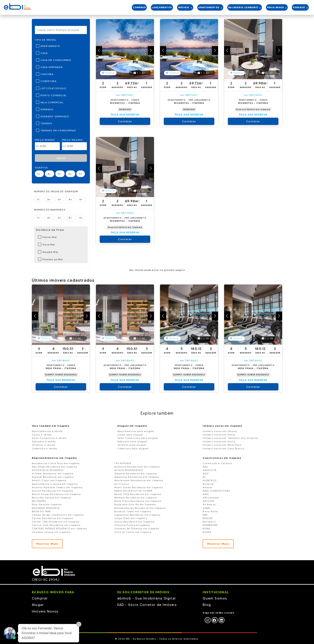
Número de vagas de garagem (56, 191)
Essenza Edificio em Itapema (253, 109)
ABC (205, 467)
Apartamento (50, 46)
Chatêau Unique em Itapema (51, 532)
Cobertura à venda (44, 448)
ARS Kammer (211, 498)
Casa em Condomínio (56, 60)
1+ (39, 174)
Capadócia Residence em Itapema (137, 515)
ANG (206, 494)
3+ (60, 174)
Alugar (38, 605)
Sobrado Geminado (55, 116)
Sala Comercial (52, 102)
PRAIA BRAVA (277, 7)
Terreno (46, 123)
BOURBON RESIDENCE (46, 508)
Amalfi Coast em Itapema (49, 480)
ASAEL (207, 508)
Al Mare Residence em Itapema (53, 473)
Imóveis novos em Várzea (220, 431)
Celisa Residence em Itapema (134, 522)
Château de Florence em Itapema (137, 528)
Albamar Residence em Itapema (136, 473)
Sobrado (47, 109)
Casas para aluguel (130, 435)
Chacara (47, 74)
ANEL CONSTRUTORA (216, 491)
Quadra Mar (50, 252)
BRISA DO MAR (41, 511)
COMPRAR (139, 7)
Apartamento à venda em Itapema (55, 484)
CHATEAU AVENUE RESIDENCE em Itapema (59, 528)
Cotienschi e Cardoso (217, 463)
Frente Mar (50, 237)
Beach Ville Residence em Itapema (138, 494)
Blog (207, 605)
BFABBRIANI (210, 525)
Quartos (41, 168)
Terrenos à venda (43, 445)
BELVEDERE (39, 501)
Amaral (207, 487)
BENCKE (208, 518)
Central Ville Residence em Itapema (56, 525)
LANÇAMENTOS (162, 7)
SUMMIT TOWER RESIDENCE (61, 375)
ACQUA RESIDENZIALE (129, 470)
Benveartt (209, 522)
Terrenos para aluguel (132, 445)
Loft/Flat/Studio (53, 88)
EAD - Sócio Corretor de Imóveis (147, 605)
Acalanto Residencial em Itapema (137, 467)
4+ (71, 174)
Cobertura (48, 81)
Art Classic (122, 484)
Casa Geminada (52, 67)
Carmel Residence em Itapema (52, 518)
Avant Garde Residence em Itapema (139, 487)
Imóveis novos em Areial (219, 435)
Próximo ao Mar (53, 259)
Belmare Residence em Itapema (136, 498)
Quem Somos (215, 598)
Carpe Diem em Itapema (131, 518)
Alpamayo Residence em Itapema (137, 477)
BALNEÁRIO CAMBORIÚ (245, 7)
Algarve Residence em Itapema (53, 477)
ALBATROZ (210, 480)
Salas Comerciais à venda (49, 438)
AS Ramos (209, 504)
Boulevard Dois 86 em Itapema (135, 504)
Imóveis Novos (45, 611)
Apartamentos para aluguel (136, 431)
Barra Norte (210, 511)
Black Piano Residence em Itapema (138, 501)
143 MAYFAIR (123, 463)
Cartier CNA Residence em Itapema (56, 522)
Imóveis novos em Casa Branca (223, 448)
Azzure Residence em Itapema (52, 491)
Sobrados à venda (44, 441)
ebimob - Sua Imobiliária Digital (146, 598)
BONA (206, 528)
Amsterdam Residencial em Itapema (139, 480)
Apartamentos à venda (47, 431)
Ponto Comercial (54, 95)
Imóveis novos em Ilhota (219, 441)
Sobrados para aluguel (132, 441)
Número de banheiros (50, 210)
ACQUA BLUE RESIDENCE (48, 470)
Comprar (40, 598)
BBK (205, 515)
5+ (81, 174)
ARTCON (208, 501)
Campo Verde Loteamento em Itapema (58, 515)
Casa (44, 53)
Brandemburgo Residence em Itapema (140, 508)
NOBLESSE (125, 109)
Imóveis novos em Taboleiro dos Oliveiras (230, 438)
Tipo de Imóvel (46, 40)
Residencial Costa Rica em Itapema (56, 463)
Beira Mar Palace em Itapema (51, 498)
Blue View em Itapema (47, 504)
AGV (206, 473)
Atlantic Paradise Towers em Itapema (57, 487)
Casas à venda (42, 435)
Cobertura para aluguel (133, 448)
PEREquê (300, 7)
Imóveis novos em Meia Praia (222, 445)
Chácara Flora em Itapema (132, 525)
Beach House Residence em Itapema (56, 494)
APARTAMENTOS (210, 7)
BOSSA (207, 532)
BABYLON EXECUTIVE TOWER (133, 491)
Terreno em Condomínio (58, 130)
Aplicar (61, 158)
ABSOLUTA (210, 470)
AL (204, 477)
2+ (50, 174)
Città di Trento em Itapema (133, 532)
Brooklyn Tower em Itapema (133, 511)
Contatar (125, 121)
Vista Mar (49, 245)
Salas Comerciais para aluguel (138, 438)
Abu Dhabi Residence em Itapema (55, 467)
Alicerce (208, 484)
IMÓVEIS (185, 7)
